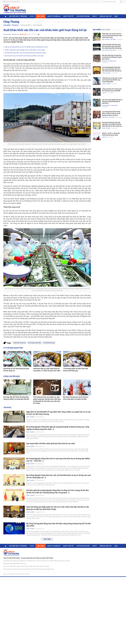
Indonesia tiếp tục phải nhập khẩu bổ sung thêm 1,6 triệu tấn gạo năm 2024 (47, 370)
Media (116, 16)
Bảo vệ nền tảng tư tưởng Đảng (18, 16)
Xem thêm (47, 539)
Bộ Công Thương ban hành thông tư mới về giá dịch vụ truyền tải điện (76, 398)
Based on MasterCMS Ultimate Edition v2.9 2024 (16, 574)
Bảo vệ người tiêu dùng (83, 16)
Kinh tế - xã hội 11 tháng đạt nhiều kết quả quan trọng (111, 134)
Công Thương (41, 16)
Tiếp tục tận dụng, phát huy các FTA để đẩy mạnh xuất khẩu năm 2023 (26, 47)
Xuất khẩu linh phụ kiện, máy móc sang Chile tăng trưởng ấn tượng (25, 53)
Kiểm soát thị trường (108, 117)
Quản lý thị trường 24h (54, 16)
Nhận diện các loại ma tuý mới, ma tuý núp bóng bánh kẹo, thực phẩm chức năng (112, 36)
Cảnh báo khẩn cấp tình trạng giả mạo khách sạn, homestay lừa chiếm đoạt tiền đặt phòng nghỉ (112, 46)
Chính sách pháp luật (106, 16)
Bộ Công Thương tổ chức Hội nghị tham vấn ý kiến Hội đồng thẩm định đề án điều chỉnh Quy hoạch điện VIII (112, 124)
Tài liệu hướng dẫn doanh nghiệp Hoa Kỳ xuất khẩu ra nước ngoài (25, 50)
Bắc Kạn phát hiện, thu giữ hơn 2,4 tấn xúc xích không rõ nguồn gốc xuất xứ (112, 57)
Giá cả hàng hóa (38, 25)
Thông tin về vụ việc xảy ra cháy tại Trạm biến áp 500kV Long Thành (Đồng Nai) (112, 80)
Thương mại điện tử (26, 25)
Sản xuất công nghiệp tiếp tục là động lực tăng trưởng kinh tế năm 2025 (112, 101)
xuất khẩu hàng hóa (19, 343)
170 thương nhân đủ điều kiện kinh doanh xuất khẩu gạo (76, 370)
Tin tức (32, 16)
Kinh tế (95, 16)
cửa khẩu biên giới (49, 343)
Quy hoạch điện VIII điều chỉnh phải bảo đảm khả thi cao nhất (51, 443)
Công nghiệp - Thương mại (11, 25)
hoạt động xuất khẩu (35, 343)
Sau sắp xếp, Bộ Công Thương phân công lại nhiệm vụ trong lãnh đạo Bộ (16, 398)
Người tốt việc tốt (69, 16)
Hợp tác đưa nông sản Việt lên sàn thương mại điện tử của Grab (24, 56)
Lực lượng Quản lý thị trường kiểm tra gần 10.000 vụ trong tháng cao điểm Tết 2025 (111, 113)
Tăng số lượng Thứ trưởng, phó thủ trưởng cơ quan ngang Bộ (112, 90)
